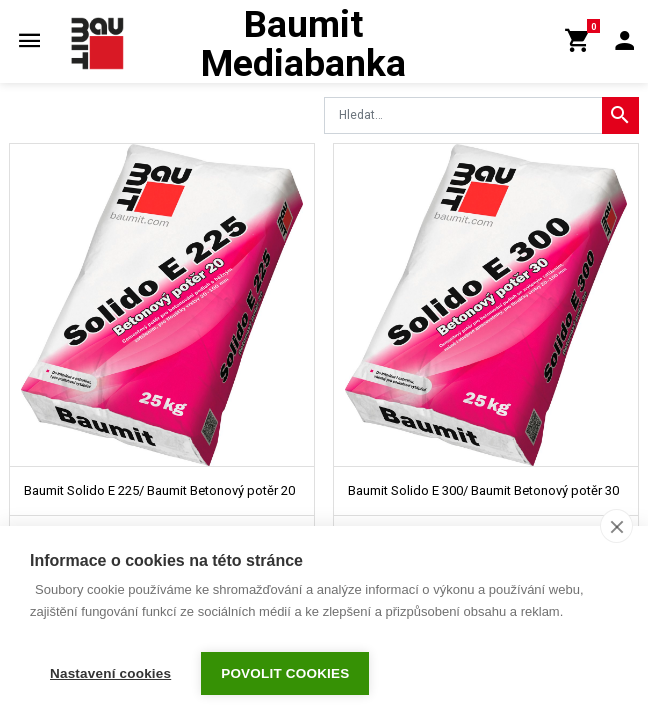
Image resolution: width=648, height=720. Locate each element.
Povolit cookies (285, 673)
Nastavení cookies (110, 673)
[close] (616, 535)
